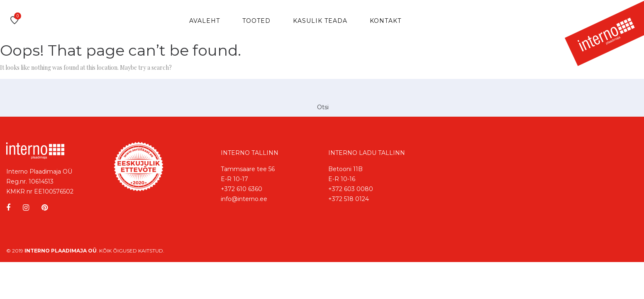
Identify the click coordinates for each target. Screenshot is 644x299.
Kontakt (385, 21)
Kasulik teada (320, 21)
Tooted (256, 21)
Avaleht (205, 21)
